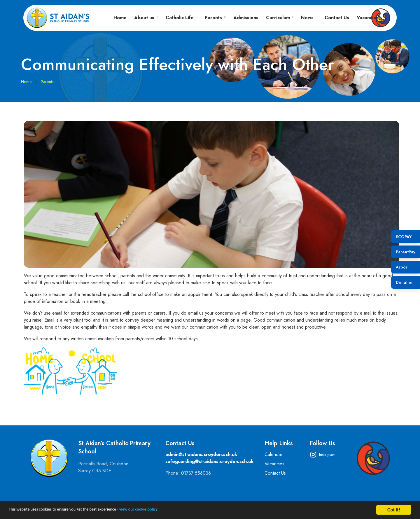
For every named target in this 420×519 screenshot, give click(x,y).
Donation (405, 282)
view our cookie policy (164, 512)
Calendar (273, 454)
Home (120, 18)
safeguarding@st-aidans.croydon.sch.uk (209, 461)
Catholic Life (180, 18)
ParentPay (406, 252)
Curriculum (278, 18)
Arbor (402, 267)
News (307, 18)
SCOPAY (404, 237)
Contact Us (337, 18)
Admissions (246, 18)
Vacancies (368, 18)
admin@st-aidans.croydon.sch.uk (201, 454)
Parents (213, 18)
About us (144, 18)
